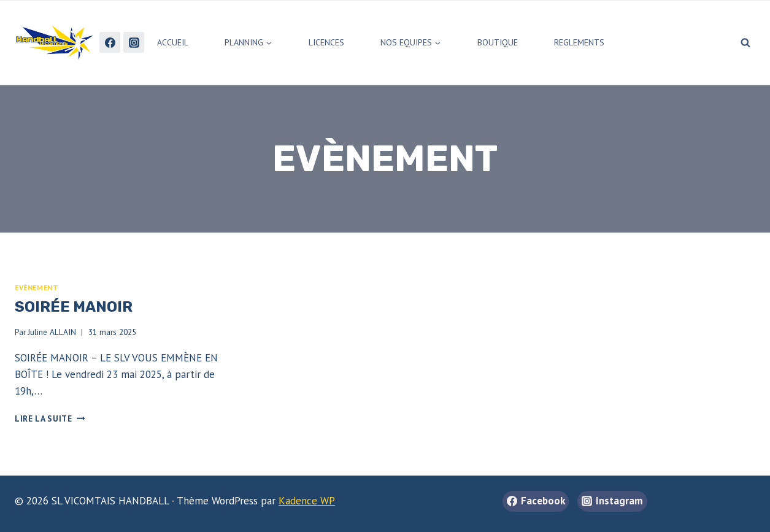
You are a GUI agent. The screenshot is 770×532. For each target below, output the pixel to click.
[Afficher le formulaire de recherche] (745, 42)
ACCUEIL (173, 42)
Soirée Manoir (74, 307)
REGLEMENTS (579, 42)
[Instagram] (134, 42)
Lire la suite (50, 418)
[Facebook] (110, 42)
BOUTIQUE (498, 42)
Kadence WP (307, 501)
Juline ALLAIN (52, 332)
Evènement (37, 287)
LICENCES (326, 42)
